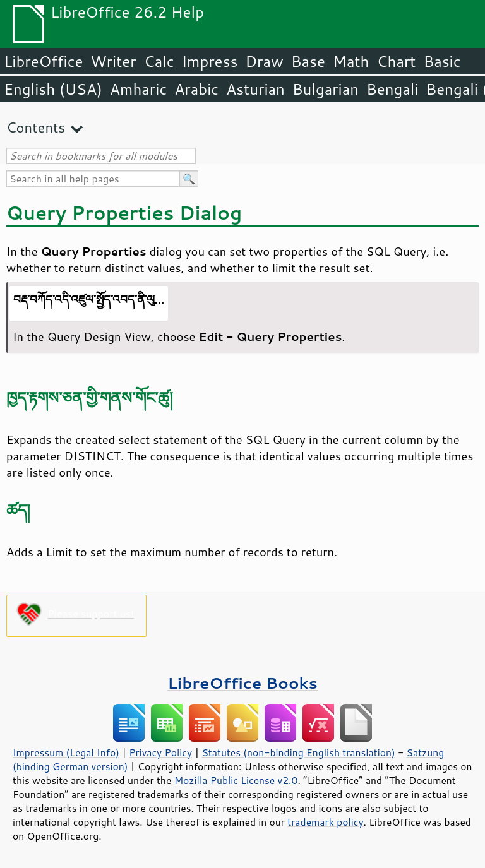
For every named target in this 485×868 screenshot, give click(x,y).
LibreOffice (43, 61)
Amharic (138, 89)
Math (351, 61)
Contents (36, 127)
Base (308, 61)
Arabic (196, 89)
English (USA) (53, 89)
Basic (442, 61)
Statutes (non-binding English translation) (298, 752)
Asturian (255, 89)
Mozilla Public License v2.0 (236, 780)
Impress (210, 61)
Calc (159, 61)
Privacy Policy (160, 752)
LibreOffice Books (242, 683)
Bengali (392, 89)
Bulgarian (326, 89)
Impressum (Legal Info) (66, 752)
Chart (396, 61)
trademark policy (325, 822)
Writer (113, 61)
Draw (264, 61)
